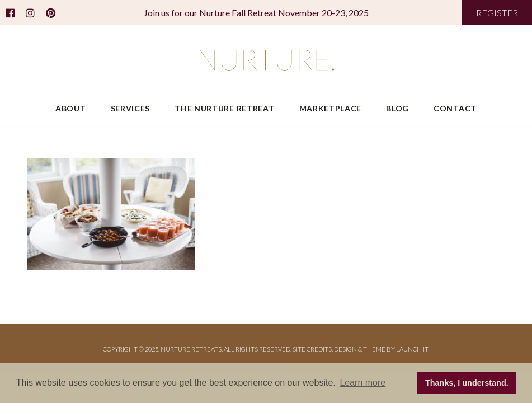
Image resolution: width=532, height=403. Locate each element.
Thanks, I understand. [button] (467, 383)
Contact (455, 108)
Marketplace (331, 108)
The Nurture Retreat (224, 108)
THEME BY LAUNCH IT (396, 349)
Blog (397, 108)
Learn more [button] (362, 383)
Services (131, 108)
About (71, 108)
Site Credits (312, 349)
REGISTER (497, 13)
